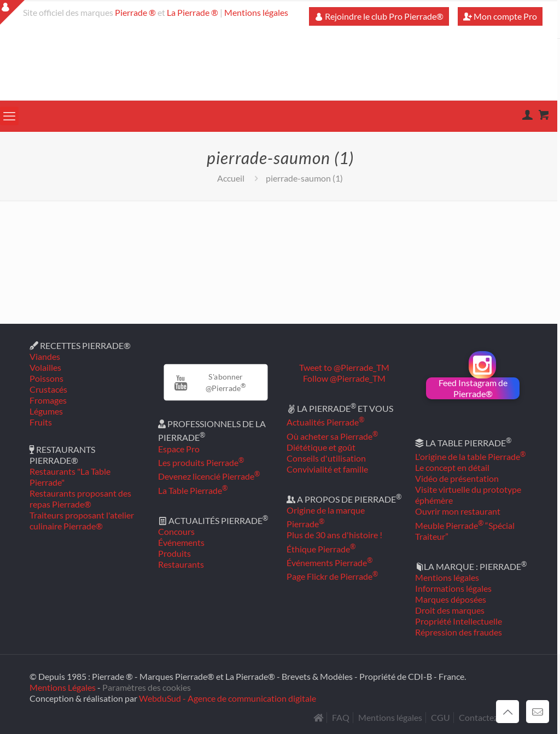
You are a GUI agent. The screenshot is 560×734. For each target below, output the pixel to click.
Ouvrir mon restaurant (458, 511)
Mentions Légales (63, 687)
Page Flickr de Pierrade (332, 576)
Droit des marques (450, 610)
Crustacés (48, 389)
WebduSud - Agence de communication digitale (227, 698)
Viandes (45, 356)
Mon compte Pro (500, 16)
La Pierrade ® (192, 12)
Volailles (45, 367)
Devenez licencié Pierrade (209, 476)
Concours (176, 531)
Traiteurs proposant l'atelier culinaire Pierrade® (82, 520)
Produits (174, 553)
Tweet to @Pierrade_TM (344, 367)
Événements (181, 542)
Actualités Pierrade (325, 422)
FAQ (341, 717)
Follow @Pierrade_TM (344, 378)
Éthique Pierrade (321, 549)
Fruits (41, 422)
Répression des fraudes (459, 632)
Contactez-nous (489, 717)
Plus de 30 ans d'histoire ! (334, 535)
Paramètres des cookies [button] (147, 687)
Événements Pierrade (329, 563)
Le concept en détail (452, 467)
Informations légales (453, 588)
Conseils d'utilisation (326, 458)
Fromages (48, 400)
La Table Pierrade (193, 490)
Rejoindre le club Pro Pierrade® (379, 16)
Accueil (231, 178)
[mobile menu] (9, 116)
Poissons (46, 378)
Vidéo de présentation (457, 478)
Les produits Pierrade (201, 462)
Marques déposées (451, 599)
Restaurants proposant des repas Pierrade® (80, 499)
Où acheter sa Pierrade (332, 436)
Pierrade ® (135, 12)
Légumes (46, 411)
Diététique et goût (321, 447)
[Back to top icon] (507, 712)
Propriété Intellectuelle (459, 621)
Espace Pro (179, 449)
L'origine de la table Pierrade (470, 456)
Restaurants (181, 564)
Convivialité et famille (327, 469)
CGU (441, 717)
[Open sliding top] (12, 12)
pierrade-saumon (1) (304, 178)
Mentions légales (256, 12)
